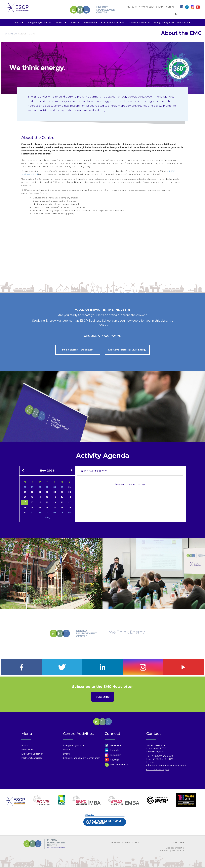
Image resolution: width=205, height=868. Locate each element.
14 (62, 497)
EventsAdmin (178, 850)
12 (47, 497)
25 (40, 507)
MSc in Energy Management (78, 350)
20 (55, 502)
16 (25, 502)
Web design (171, 848)
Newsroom (27, 749)
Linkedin (112, 750)
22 (70, 502)
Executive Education (32, 754)
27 (32, 487)
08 (70, 492)
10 (32, 497)
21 (62, 502)
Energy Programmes (74, 745)
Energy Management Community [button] (172, 22)
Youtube (112, 760)
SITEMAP (160, 7)
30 (55, 487)
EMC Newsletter (116, 765)
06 (55, 492)
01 (70, 487)
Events (67, 754)
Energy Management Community (81, 758)
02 (25, 492)
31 (62, 487)
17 (32, 502)
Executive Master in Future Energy (127, 350)
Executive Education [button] (112, 22)
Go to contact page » (158, 770)
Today (47, 518)
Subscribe (103, 697)
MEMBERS (132, 7)
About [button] (19, 22)
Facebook (113, 745)
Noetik (181, 848)
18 (40, 502)
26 (25, 487)
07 (62, 492)
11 (40, 497)
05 (47, 492)
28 (40, 487)
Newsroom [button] (90, 22)
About (25, 745)
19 (47, 502)
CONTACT (171, 7)
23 (25, 507)
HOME (7, 34)
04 (40, 492)
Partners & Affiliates (32, 758)
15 (70, 497)
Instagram (113, 755)
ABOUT (14, 34)
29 (47, 487)
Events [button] (75, 22)
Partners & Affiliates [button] (139, 22)
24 (32, 507)
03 (32, 492)
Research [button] (61, 22)
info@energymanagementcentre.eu (166, 765)
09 (25, 497)
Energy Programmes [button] (39, 22)
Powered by (165, 850)
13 (55, 497)
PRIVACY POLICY (146, 7)
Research (68, 749)
